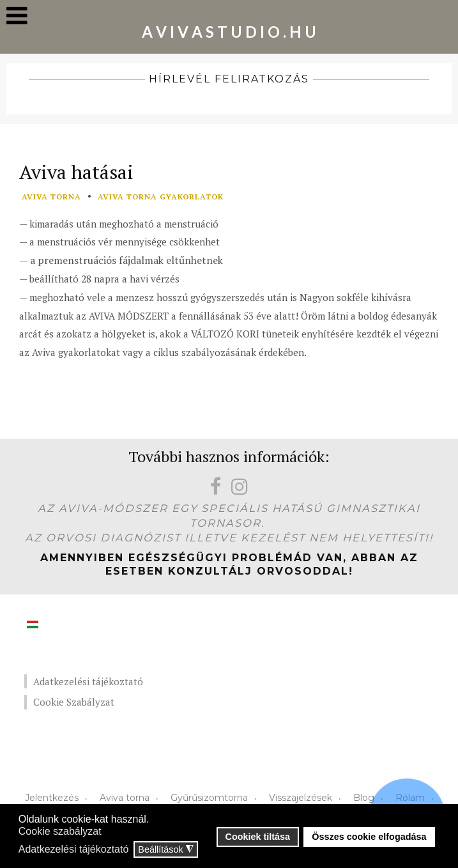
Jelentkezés (52, 798)
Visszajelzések (301, 798)
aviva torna (51, 197)
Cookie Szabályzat (74, 702)
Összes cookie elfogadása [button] (369, 837)
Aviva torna (125, 798)
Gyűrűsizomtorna (209, 798)
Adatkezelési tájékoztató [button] (74, 849)
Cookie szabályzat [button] (60, 831)
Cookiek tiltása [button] (258, 837)
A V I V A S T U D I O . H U (229, 32)
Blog (364, 798)
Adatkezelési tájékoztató (88, 681)
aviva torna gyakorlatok (161, 197)
